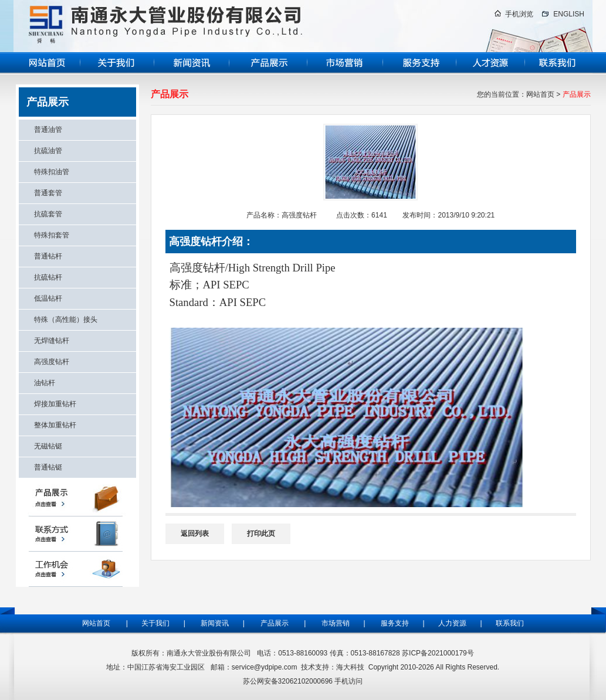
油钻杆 (45, 383)
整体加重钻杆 (55, 425)
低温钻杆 (48, 298)
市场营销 (336, 623)
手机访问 (348, 681)
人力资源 (451, 623)
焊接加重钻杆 (55, 404)
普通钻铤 (48, 467)
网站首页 (540, 94)
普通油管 (48, 130)
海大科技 (350, 667)
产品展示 (275, 623)
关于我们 (155, 623)
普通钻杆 (48, 256)
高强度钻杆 (52, 362)
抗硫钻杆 (48, 277)
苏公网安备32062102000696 (288, 681)
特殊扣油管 (52, 172)
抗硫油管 (48, 151)
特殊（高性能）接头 (66, 320)
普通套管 (48, 193)
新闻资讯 (215, 623)
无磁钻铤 (48, 446)
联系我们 (510, 623)
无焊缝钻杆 (52, 341)
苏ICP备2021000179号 (438, 653)
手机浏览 (519, 14)
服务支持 (398, 623)
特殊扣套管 (52, 235)
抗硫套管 (48, 214)
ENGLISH (569, 14)
